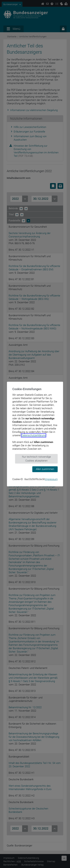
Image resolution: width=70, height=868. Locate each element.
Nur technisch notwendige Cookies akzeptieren (36, 459)
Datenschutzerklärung (34, 435)
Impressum (51, 479)
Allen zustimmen (45, 469)
